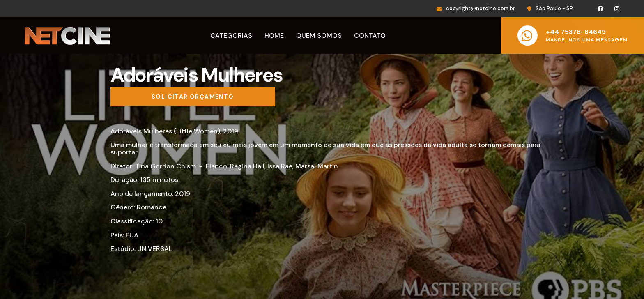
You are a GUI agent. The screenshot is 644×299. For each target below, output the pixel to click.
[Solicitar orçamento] (193, 97)
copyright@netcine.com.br (481, 8)
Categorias (231, 36)
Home (274, 36)
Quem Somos (319, 36)
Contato (370, 36)
